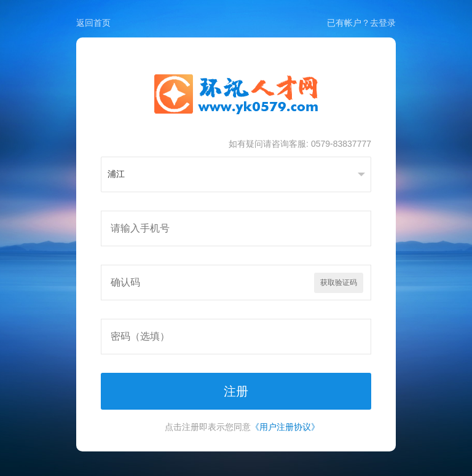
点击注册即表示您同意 (242, 427)
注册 (236, 391)
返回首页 (93, 23)
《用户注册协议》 (285, 427)
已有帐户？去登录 (361, 23)
